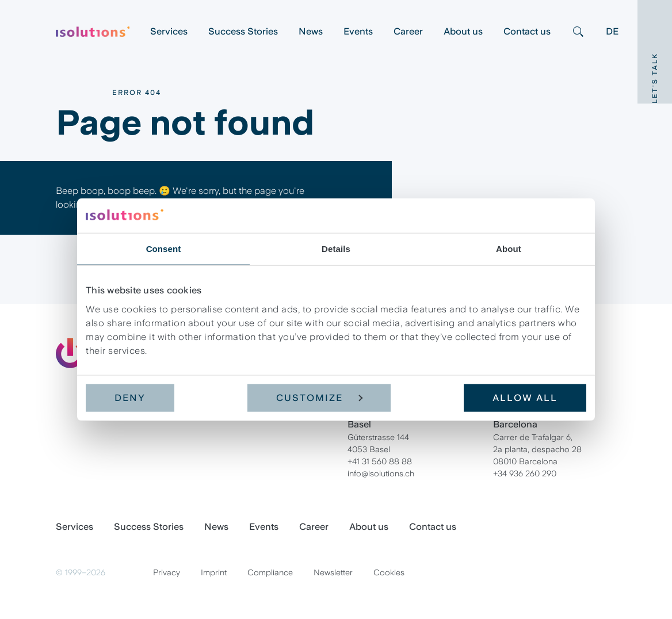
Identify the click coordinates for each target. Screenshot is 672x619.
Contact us (527, 31)
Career (408, 31)
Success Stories (243, 31)
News (311, 31)
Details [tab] (336, 249)
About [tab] (509, 249)
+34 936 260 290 (525, 473)
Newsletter (333, 572)
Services (169, 31)
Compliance (270, 572)
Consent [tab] (164, 249)
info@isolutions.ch (381, 473)
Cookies (389, 572)
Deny (130, 397)
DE (612, 31)
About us (463, 31)
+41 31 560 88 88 (380, 461)
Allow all (525, 397)
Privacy (167, 572)
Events (358, 31)
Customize (319, 397)
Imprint (214, 572)
